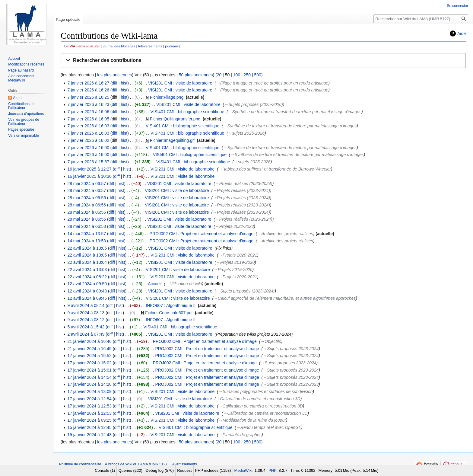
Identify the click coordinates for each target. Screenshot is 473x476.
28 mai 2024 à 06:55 (87, 212)
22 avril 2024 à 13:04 (87, 262)
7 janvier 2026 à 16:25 (88, 97)
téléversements (150, 46)
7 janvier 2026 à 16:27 (88, 83)
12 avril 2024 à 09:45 (87, 298)
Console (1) (105, 470)
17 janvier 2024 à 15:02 (89, 363)
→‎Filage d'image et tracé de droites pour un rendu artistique (272, 83)
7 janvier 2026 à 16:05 (88, 119)
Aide (462, 34)
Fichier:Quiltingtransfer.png (175, 119)
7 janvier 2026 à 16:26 (88, 90)
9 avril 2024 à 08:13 (86, 313)
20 (219, 75)
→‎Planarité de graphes (240, 435)
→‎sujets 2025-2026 (246, 133)
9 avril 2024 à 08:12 (86, 320)
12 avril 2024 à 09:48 (87, 291)
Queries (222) (130, 470)
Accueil (155, 284)
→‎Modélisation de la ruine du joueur (252, 420)
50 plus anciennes (196, 75)
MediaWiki (243, 470)
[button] (263, 61)
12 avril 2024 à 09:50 (87, 284)
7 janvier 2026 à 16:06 (88, 112)
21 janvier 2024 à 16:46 (89, 341)
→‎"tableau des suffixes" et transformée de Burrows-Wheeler (275, 169)
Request (184, 470)
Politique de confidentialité (80, 464)
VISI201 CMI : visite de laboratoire (180, 83)
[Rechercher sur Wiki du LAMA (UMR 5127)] (421, 19)
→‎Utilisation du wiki (184, 284)
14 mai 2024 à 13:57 (87, 234)
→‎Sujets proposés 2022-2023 (291, 384)
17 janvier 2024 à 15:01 (89, 370)
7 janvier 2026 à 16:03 (88, 126)
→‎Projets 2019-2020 (235, 262)
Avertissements (185, 464)
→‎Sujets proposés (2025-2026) (254, 104)
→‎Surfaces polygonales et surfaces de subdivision (266, 391)
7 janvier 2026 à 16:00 (88, 148)
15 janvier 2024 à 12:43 (89, 435)
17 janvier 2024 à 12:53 (89, 406)
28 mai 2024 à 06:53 (87, 226)
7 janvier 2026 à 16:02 (88, 140)
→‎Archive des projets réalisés (285, 234)
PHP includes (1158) (213, 470)
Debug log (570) (160, 470)
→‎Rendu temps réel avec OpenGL (269, 427)
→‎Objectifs (271, 341)
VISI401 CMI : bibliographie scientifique (187, 112)
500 (257, 75)
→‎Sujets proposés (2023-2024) (245, 291)
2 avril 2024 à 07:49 (86, 334)
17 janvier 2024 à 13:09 (89, 391)
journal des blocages (119, 46)
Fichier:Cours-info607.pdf (169, 313)
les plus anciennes (114, 75)
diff (115, 83)
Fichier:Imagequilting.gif (172, 140)
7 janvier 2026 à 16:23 (88, 104)
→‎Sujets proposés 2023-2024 (291, 349)
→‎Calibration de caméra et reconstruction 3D (258, 399)
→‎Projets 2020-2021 (238, 255)
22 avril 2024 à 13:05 (87, 248)
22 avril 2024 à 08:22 (87, 277)
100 (237, 75)
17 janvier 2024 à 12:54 (89, 399)
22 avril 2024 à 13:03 (87, 270)
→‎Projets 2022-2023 (234, 226)
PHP (273, 470)
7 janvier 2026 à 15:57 (88, 162)
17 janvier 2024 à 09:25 (89, 420)
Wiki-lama (78, 46)
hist (124, 83)
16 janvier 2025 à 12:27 (89, 169)
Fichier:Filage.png (167, 97)
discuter (94, 46)
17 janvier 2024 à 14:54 (89, 377)
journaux (172, 46)
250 (247, 75)
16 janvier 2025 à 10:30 (89, 176)
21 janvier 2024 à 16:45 (89, 349)
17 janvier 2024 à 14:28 (89, 384)
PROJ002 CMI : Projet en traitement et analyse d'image (202, 234)
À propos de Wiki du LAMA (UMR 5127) (137, 464)
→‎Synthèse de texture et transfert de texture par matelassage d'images (295, 112)
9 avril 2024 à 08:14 (86, 305)
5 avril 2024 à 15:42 (86, 327)
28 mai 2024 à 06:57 (87, 184)
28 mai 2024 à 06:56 (87, 198)
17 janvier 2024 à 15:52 (89, 356)
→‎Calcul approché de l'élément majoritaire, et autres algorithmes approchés (285, 298)
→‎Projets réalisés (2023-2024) (244, 184)
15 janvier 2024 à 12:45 (89, 427)
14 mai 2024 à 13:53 (87, 241)
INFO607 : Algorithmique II (171, 305)
